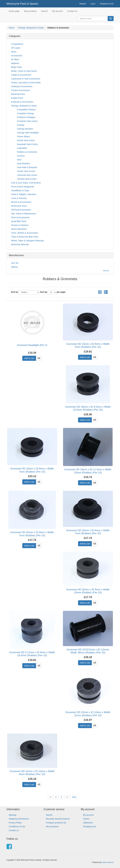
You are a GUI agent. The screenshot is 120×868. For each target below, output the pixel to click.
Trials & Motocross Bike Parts (25, 237)
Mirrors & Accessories (21, 202)
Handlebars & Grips (20, 190)
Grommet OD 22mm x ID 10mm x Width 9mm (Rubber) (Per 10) (32, 773)
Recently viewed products (58, 819)
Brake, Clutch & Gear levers (24, 71)
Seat (19, 160)
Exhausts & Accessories (22, 102)
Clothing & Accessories (22, 86)
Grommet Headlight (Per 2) (32, 345)
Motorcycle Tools (19, 206)
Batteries (15, 63)
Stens (14, 52)
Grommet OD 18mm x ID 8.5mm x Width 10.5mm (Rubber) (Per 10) (88, 408)
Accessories (17, 56)
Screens (21, 156)
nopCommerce (108, 862)
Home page (14, 11)
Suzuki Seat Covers (26, 171)
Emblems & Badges (26, 117)
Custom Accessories (21, 90)
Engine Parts (17, 98)
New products (30, 11)
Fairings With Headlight (28, 133)
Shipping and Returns (19, 819)
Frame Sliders (24, 137)
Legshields (22, 148)
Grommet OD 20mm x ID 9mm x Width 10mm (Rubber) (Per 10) (88, 591)
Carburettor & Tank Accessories (26, 79)
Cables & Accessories (21, 75)
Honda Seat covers (26, 140)
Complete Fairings (26, 113)
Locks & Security (19, 198)
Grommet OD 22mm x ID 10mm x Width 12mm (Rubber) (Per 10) (88, 714)
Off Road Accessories (21, 210)
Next (74, 797)
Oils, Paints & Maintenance (24, 214)
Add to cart (29, 358)
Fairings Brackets (25, 129)
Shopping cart (90, 826)
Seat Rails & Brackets (27, 167)
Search (44, 11)
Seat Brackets (24, 163)
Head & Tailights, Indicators (24, 194)
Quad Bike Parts (19, 221)
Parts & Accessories (20, 217)
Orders (86, 819)
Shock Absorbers (19, 229)
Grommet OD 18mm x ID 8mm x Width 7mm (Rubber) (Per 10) (32, 470)
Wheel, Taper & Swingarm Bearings (28, 241)
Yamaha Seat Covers (27, 179)
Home (12, 28)
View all (106, 271)
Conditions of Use (17, 826)
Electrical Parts (18, 94)
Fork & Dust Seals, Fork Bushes (26, 183)
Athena (14, 267)
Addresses (88, 823)
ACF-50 (15, 263)
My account (58, 11)
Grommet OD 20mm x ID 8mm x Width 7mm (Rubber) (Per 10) (32, 534)
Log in (93, 4)
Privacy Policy (15, 823)
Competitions (17, 44)
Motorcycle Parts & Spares (22, 4)
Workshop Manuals (20, 244)
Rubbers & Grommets (27, 152)
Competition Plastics (27, 110)
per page (61, 292)
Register (83, 4)
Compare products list (56, 823)
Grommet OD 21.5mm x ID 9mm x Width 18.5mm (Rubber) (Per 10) (32, 654)
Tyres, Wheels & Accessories (25, 233)
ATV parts (16, 48)
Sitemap (13, 815)
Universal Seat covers (27, 175)
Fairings (21, 125)
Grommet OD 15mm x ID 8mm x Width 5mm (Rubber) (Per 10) (88, 345)
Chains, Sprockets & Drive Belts (26, 83)
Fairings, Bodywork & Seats (31, 28)
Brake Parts (17, 67)
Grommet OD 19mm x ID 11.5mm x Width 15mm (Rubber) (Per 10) (88, 471)
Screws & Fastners (20, 225)
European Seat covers (27, 121)
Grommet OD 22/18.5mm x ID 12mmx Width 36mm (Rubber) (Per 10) (88, 651)
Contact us (72, 11)
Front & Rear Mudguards (23, 187)
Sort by (15, 292)
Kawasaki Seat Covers (28, 144)
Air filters (15, 59)
